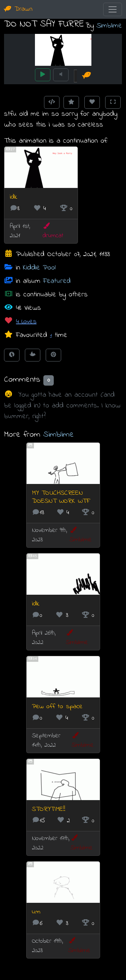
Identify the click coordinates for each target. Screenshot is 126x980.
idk (13, 197)
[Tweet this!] (33, 355)
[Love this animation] (92, 102)
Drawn (18, 9)
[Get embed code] (52, 102)
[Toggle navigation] (113, 9)
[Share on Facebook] (12, 355)
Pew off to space (57, 707)
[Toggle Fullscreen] (113, 102)
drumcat (53, 231)
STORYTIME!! (49, 809)
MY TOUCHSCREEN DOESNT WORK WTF (61, 497)
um (36, 912)
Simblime (109, 26)
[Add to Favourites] (71, 102)
